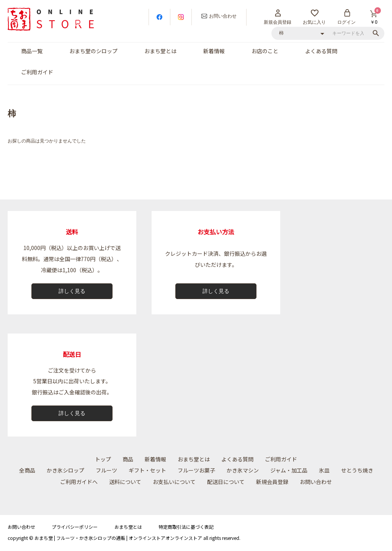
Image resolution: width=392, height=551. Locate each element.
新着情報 (214, 51)
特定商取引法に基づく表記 (186, 527)
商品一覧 (32, 51)
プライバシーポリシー (75, 527)
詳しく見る (72, 291)
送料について (125, 482)
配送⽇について (226, 482)
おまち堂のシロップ (93, 51)
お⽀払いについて (174, 482)
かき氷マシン (243, 470)
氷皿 (324, 470)
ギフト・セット (147, 470)
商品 (128, 459)
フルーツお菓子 (196, 470)
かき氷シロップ (65, 470)
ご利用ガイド (37, 72)
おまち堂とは (160, 51)
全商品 (27, 470)
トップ (103, 459)
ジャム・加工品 (289, 470)
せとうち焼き (357, 470)
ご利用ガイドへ (79, 482)
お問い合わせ (316, 482)
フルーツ (106, 470)
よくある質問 (321, 51)
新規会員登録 (272, 482)
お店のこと (265, 51)
